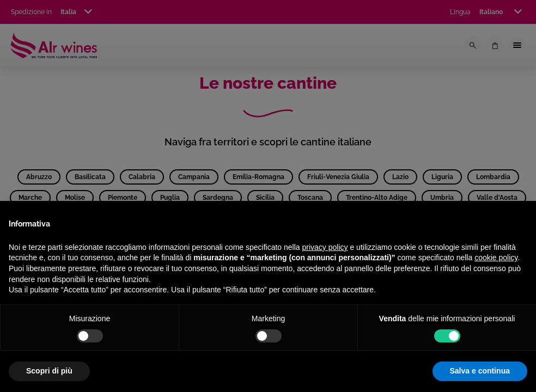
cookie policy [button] (496, 258)
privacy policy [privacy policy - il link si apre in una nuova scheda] (325, 247)
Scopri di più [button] (49, 371)
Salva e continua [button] (480, 371)
